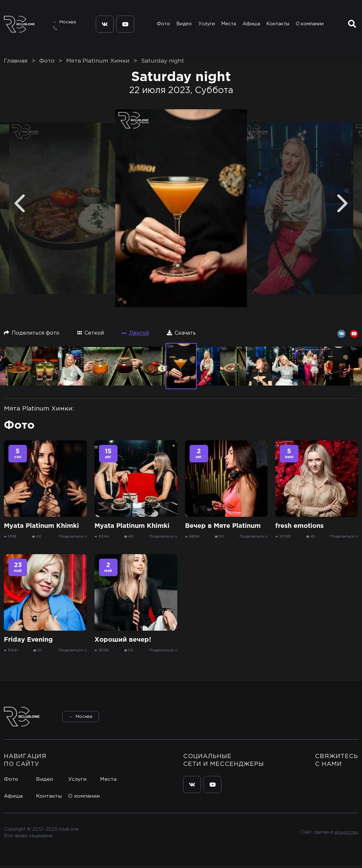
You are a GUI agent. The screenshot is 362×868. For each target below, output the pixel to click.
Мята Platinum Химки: (39, 412)
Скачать (181, 336)
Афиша (251, 25)
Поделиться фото (32, 336)
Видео (184, 25)
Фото (163, 25)
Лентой (135, 336)
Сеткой (91, 336)
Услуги (206, 25)
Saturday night (163, 64)
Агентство (346, 836)
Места (228, 25)
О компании (310, 25)
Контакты (279, 25)
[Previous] (20, 206)
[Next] (342, 206)
